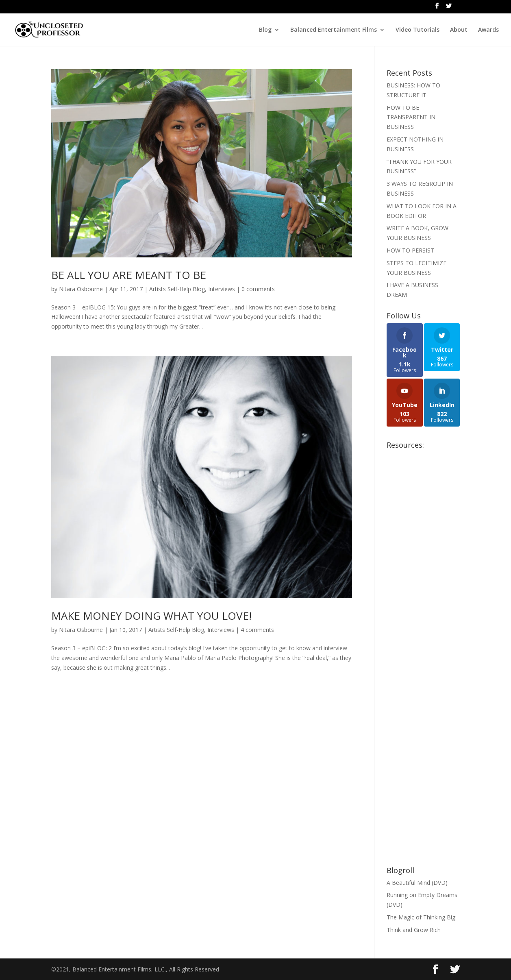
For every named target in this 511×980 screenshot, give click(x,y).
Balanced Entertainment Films (334, 30)
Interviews (222, 289)
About (459, 30)
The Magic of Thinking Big (421, 917)
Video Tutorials (417, 30)
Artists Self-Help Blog (177, 289)
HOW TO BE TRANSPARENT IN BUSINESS (411, 117)
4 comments (257, 630)
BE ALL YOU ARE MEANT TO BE (129, 275)
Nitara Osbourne (81, 289)
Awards (488, 30)
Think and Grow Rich (414, 930)
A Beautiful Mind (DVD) (417, 883)
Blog (265, 30)
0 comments (258, 289)
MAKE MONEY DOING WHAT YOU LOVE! (151, 616)
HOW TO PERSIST (410, 250)
